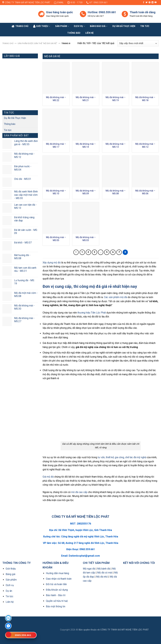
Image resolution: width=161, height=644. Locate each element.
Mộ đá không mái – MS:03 (86, 239)
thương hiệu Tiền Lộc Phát (92, 313)
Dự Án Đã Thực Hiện (15, 118)
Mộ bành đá (104, 569)
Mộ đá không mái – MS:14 (86, 145)
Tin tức (145, 26)
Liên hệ (10, 602)
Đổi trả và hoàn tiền (56, 584)
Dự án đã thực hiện (124, 26)
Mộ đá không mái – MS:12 (145, 145)
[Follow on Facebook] (144, 3)
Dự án (9, 591)
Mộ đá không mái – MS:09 (86, 192)
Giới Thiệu (42, 26)
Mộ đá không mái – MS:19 (116, 99)
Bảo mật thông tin (56, 606)
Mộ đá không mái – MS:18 (145, 99)
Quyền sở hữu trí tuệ (57, 601)
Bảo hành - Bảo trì (56, 595)
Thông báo (74, 33)
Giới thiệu (11, 569)
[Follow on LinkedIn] (153, 3)
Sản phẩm (62, 26)
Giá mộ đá (48, 477)
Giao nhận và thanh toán (59, 579)
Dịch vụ (79, 26)
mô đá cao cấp (79, 492)
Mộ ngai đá (89, 569)
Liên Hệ (90, 33)
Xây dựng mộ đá (52, 263)
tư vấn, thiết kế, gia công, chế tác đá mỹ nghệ (122, 457)
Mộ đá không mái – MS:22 (56, 99)
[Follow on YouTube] (155, 3)
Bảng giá (10, 574)
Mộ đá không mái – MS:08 (116, 192)
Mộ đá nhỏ (102, 577)
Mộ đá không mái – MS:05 (56, 239)
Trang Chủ (20, 26)
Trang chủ (8, 43)
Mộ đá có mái (105, 573)
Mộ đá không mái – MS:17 (56, 145)
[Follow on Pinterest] (150, 3)
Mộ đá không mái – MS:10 (56, 192)
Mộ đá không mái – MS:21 (86, 99)
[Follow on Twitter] (147, 3)
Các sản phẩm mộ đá (115, 297)
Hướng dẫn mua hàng (57, 573)
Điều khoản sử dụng (57, 590)
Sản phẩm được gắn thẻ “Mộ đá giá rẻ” (37, 43)
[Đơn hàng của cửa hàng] (138, 43)
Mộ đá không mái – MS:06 (145, 192)
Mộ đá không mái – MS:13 (116, 145)
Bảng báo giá (99, 26)
